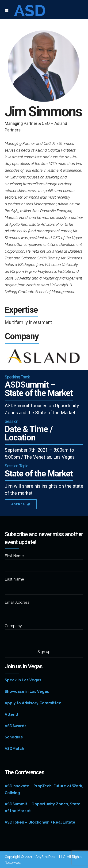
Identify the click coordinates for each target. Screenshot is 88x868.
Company (13, 626)
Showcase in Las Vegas (27, 692)
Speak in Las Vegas (23, 680)
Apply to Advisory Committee (33, 703)
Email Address (17, 602)
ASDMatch (14, 749)
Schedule (14, 737)
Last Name (14, 579)
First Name (14, 556)
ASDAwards (16, 726)
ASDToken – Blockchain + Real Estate (40, 822)
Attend (11, 714)
